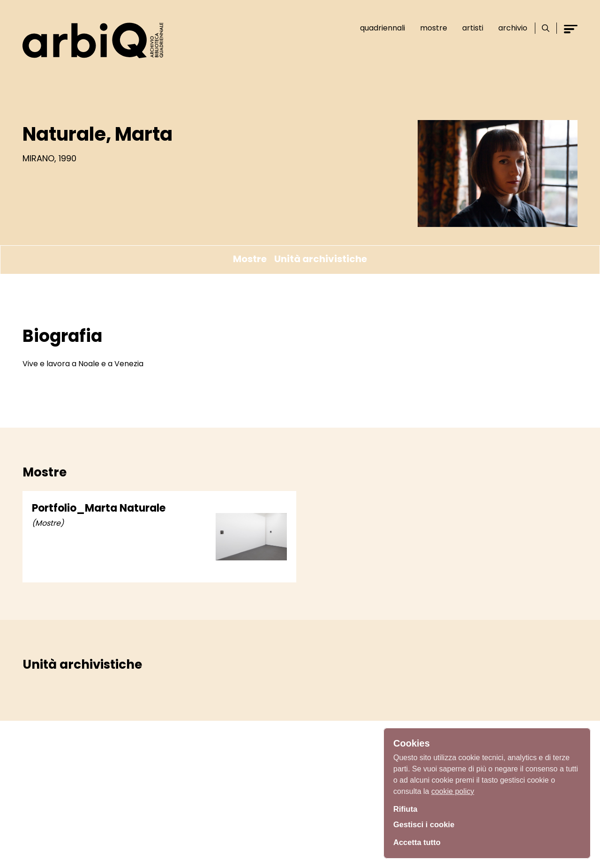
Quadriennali (379, 28)
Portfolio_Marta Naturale (99, 508)
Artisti (469, 28)
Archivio (510, 28)
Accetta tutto (419, 842)
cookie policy (453, 789)
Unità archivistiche (321, 259)
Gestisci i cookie (427, 825)
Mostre (430, 28)
